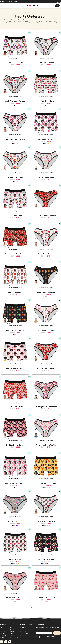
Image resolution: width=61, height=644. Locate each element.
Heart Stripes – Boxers (15, 369)
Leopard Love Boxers (15, 407)
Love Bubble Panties (46, 177)
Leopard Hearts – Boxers (15, 254)
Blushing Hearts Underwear (46, 407)
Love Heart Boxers (15, 560)
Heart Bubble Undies (15, 521)
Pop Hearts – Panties (15, 177)
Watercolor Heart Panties (46, 445)
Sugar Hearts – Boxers (46, 598)
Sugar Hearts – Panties (15, 598)
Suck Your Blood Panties (15, 101)
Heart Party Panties (46, 254)
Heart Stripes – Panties (46, 330)
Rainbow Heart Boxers (15, 330)
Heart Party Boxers (15, 292)
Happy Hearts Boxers (46, 139)
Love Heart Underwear (46, 521)
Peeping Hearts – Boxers (46, 483)
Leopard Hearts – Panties (46, 216)
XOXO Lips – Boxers (15, 63)
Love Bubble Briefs (15, 216)
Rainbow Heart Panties (46, 292)
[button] (8, 6)
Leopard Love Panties (46, 369)
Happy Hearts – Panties (15, 139)
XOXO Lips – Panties (46, 63)
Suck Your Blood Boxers (46, 101)
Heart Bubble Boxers (46, 560)
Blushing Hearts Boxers (15, 445)
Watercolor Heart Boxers (15, 483)
